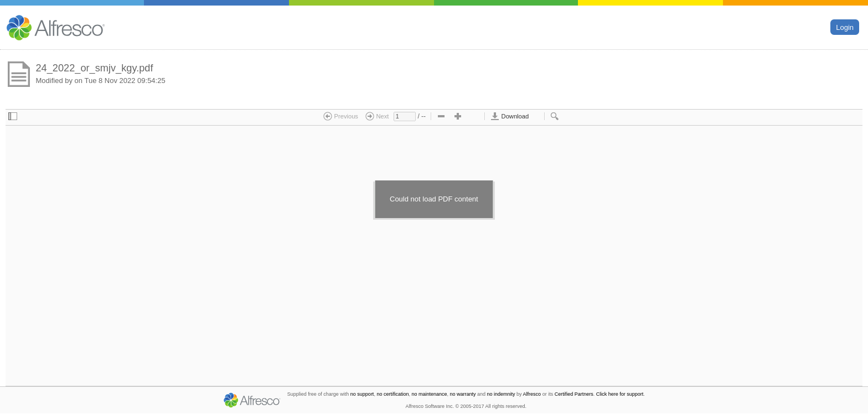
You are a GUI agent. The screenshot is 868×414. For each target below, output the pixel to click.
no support (362, 394)
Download (510, 116)
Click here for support (620, 394)
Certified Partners (574, 394)
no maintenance (429, 394)
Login (845, 27)
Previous (341, 116)
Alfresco (532, 394)
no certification (392, 394)
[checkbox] (13, 117)
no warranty (463, 394)
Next (377, 116)
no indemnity (501, 394)
